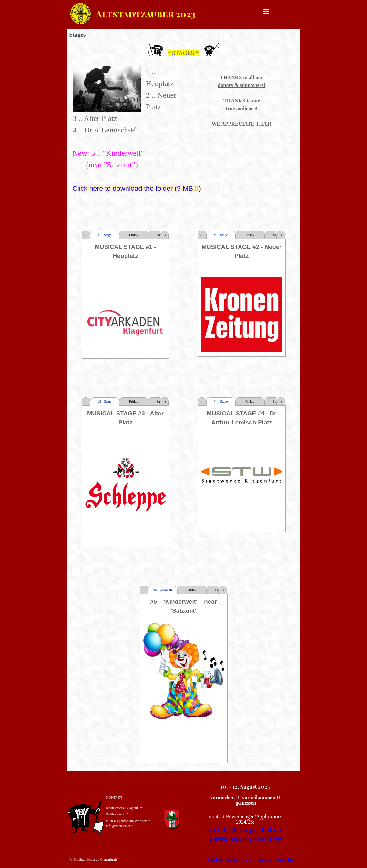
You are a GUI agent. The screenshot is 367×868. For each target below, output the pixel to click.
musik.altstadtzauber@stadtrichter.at (245, 830)
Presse (247, 859)
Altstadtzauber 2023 (146, 14)
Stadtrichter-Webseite (222, 859)
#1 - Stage (104, 235)
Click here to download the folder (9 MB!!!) (137, 189)
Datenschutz (285, 859)
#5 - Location (163, 590)
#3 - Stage (104, 401)
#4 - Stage (221, 401)
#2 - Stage (221, 235)
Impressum (264, 859)
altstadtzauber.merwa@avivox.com (245, 839)
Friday (134, 235)
